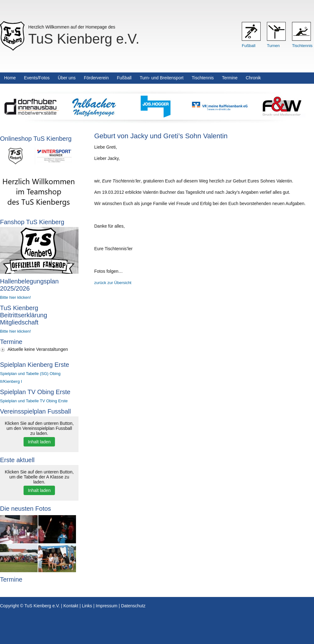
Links (87, 606)
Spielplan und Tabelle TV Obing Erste (34, 401)
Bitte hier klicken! (15, 297)
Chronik (253, 78)
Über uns (67, 78)
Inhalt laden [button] (39, 442)
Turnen (273, 46)
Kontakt (71, 606)
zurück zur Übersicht (113, 283)
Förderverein (96, 78)
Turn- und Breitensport (162, 78)
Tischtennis (302, 46)
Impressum (107, 606)
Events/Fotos (37, 78)
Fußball (249, 46)
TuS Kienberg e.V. (84, 39)
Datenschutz (133, 606)
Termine (230, 78)
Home (10, 78)
